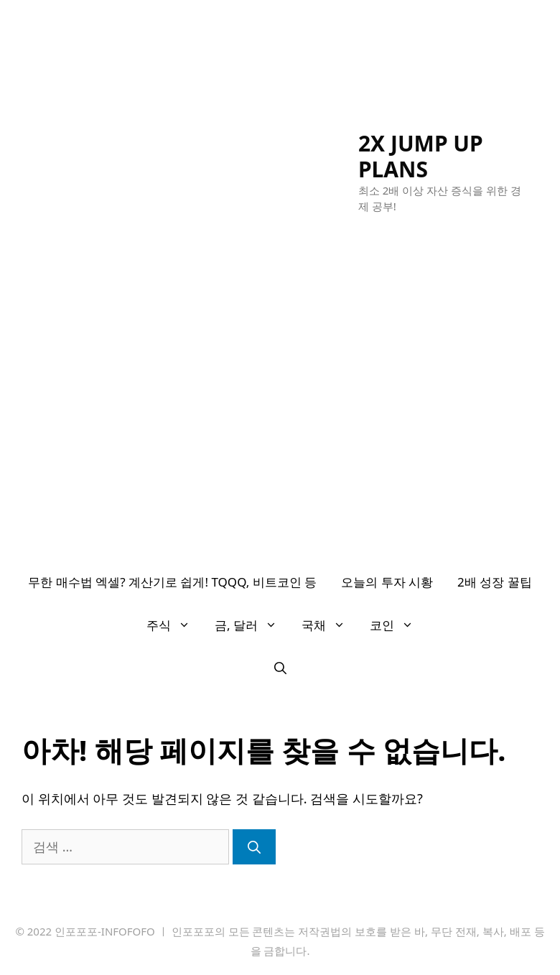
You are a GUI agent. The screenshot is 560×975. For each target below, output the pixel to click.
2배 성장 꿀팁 (495, 582)
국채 (330, 625)
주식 (174, 625)
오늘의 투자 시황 (387, 582)
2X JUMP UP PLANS (421, 156)
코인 (398, 625)
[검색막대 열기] (280, 668)
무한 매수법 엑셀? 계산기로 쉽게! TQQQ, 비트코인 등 (172, 582)
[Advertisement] (280, 453)
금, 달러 (252, 625)
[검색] (254, 847)
